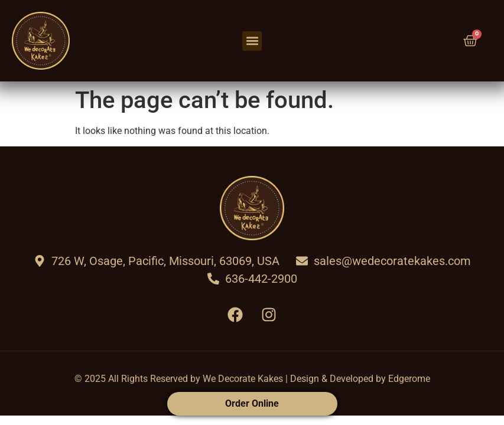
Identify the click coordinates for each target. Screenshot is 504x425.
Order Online (252, 403)
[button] (252, 41)
